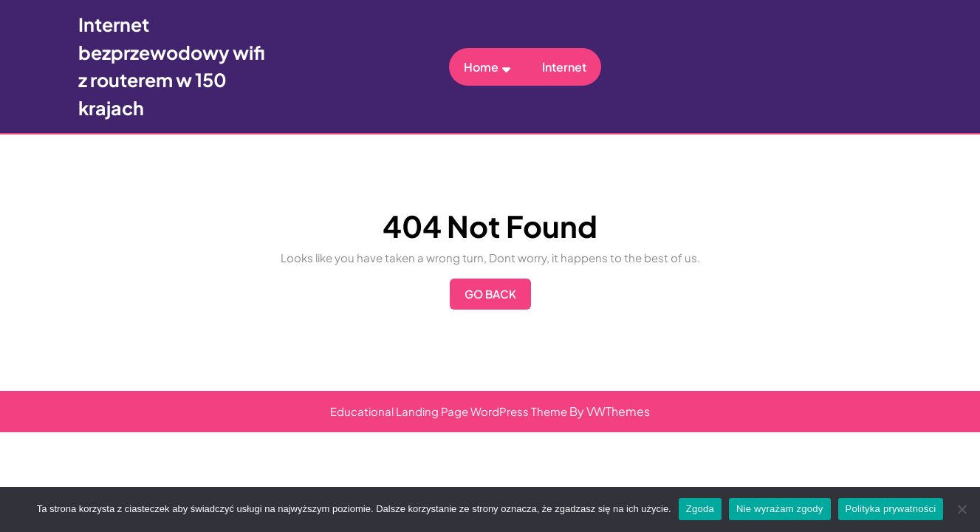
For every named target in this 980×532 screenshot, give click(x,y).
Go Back (498, 298)
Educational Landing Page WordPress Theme (449, 411)
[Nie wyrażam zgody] (962, 509)
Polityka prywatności (891, 509)
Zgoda (700, 509)
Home (481, 67)
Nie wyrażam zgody (780, 509)
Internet (564, 67)
